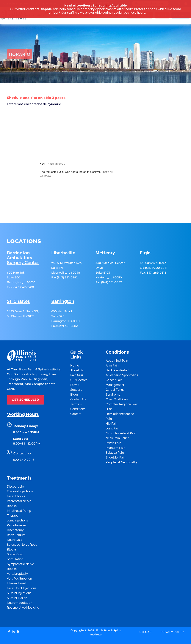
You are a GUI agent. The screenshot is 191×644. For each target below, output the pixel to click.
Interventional (17, 569)
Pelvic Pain (113, 429)
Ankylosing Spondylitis (122, 361)
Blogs (74, 380)
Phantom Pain (115, 434)
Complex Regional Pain (122, 390)
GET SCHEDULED (25, 386)
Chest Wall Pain (117, 385)
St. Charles (18, 287)
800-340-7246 (24, 446)
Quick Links (76, 341)
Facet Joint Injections (22, 574)
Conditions (117, 338)
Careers (76, 400)
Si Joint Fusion (17, 584)
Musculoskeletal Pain (121, 419)
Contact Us (78, 385)
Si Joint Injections (19, 579)
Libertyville (63, 239)
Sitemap (145, 618)
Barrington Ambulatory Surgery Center (23, 244)
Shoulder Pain (116, 443)
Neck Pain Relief (117, 424)
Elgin (145, 239)
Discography (16, 472)
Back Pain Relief (117, 356)
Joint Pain (113, 414)
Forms (75, 371)
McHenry (105, 239)
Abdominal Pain (117, 346)
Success (76, 376)
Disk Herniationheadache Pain (120, 400)
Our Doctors (79, 366)
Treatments (19, 464)
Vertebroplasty (17, 560)
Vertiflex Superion (19, 564)
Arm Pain (112, 351)
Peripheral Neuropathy (122, 448)
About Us (77, 356)
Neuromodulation (19, 589)
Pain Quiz (77, 361)
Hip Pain (112, 409)
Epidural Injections (20, 477)
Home (10, 88)
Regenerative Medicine (23, 593)
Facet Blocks (16, 482)
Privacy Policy (172, 618)
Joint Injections (17, 506)
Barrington (63, 287)
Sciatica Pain (115, 438)
